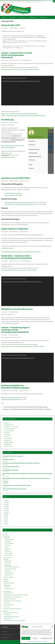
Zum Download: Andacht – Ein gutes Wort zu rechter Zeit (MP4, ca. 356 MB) (20, 69)
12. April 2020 (4, 261)
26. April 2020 (5, 60)
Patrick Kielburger (14, 28)
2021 (5, 510)
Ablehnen (35, 638)
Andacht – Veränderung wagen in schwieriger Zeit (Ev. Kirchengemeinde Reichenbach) (23, 116)
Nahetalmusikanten (9, 442)
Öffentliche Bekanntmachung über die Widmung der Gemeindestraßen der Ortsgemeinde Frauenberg (26, 478)
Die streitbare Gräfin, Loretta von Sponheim (13, 456)
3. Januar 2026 (5, 490)
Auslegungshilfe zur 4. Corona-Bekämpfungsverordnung (19, 204)
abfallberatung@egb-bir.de (8, 157)
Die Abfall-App (8, 120)
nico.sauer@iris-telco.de (7, 248)
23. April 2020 (5, 122)
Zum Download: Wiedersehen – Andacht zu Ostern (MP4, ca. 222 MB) (19, 270)
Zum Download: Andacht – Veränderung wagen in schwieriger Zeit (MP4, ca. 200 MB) (23, 346)
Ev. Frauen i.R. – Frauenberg (11, 427)
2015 (5, 520)
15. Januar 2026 (6, 483)
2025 (5, 502)
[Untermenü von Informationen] (17, 17)
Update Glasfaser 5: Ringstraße (15, 229)
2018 (5, 516)
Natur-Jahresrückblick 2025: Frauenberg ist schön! (14, 489)
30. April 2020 (5, 28)
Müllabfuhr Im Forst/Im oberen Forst (17, 309)
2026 (5, 501)
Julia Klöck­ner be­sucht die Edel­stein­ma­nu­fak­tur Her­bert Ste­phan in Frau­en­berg (21, 463)
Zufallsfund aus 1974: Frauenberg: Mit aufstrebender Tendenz (17, 485)
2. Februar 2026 (6, 472)
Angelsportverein (9, 425)
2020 (5, 512)
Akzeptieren (26, 638)
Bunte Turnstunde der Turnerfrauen (11, 467)
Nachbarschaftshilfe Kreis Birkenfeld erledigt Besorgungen (15, 387)
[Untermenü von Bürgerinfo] (46, 17)
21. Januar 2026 (6, 480)
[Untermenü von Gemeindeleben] (37, 17)
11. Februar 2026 (6, 468)
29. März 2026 (5, 458)
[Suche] (54, 1)
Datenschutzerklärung (38, 641)
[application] (28, 91)
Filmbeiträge (7, 435)
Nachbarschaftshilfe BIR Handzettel (10, 399)
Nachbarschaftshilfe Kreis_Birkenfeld (11, 398)
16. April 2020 (4, 232)
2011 (5, 522)
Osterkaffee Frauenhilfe (8, 460)
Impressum (45, 641)
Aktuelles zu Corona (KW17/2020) (16, 178)
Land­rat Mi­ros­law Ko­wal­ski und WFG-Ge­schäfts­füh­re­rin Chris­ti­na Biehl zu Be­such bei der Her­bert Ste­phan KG (27, 474)
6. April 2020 (4, 312)
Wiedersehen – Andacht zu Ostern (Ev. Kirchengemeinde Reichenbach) (19, 114)
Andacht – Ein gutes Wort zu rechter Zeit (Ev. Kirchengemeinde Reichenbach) (17, 55)
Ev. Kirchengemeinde (25, 60)
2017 (5, 518)
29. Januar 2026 (6, 476)
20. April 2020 (5, 181)
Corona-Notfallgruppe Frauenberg (13, 193)
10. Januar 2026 (6, 487)
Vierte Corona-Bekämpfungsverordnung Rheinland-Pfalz (19, 202)
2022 (5, 508)
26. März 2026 (5, 461)
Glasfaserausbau (24, 232)
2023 (5, 506)
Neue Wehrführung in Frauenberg (10, 470)
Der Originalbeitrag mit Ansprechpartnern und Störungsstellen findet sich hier (21, 252)
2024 (5, 504)
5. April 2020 (4, 335)
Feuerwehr (7, 433)
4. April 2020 (4, 391)
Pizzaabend (5, 482)
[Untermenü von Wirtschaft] (26, 17)
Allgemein (23, 28)
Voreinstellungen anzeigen (47, 638)
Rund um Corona (24, 181)
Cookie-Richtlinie (31, 641)
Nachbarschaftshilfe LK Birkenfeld (13, 195)
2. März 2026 (5, 465)
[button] (52, 627)
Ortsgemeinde (11, 125)
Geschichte (7, 436)
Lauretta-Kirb (7, 440)
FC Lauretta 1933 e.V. (9, 431)
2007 (5, 524)
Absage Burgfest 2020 (11, 25)
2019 (5, 514)
